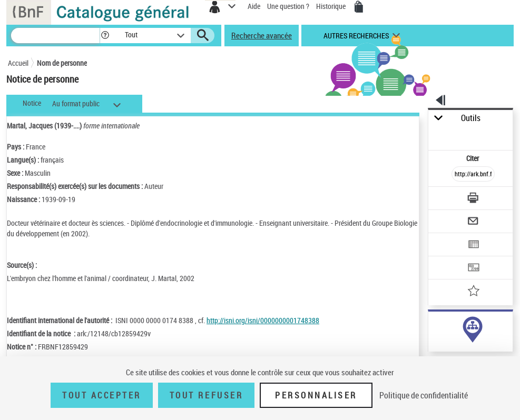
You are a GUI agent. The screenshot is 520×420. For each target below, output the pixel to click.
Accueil (18, 63)
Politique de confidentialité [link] (424, 395)
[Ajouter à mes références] (474, 292)
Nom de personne (62, 63)
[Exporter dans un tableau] (474, 246)
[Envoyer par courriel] (474, 222)
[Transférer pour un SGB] (474, 269)
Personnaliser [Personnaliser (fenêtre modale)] (316, 395)
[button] (105, 36)
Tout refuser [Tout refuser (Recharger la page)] (206, 395)
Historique (332, 6)
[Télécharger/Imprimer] (474, 199)
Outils (471, 118)
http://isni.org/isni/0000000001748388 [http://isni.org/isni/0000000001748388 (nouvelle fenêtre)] (263, 320)
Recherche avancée (262, 35)
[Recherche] (55, 36)
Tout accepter (102, 395)
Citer (473, 158)
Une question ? (288, 6)
